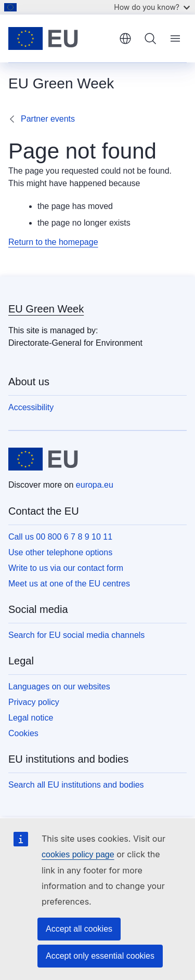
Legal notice (31, 718)
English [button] (125, 38)
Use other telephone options (60, 552)
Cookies (23, 733)
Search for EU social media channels (76, 635)
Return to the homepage (53, 242)
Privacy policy (34, 702)
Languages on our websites (59, 687)
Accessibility (31, 407)
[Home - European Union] (60, 38)
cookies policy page (78, 854)
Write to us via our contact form (66, 568)
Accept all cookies (79, 929)
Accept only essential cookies (100, 956)
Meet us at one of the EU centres (69, 584)
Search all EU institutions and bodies (76, 785)
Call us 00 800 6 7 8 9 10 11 (60, 537)
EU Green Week (46, 309)
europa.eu (95, 485)
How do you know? (152, 7)
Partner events (48, 119)
